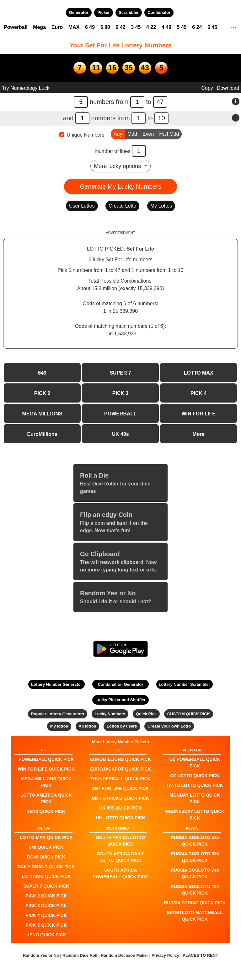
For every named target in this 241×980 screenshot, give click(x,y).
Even (148, 133)
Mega (39, 27)
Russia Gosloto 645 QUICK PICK (195, 841)
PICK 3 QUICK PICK (46, 906)
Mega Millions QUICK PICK (46, 782)
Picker (103, 12)
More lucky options (118, 166)
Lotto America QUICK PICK (46, 798)
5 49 (182, 27)
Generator (79, 12)
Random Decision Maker (124, 955)
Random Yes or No (41, 955)
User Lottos (82, 206)
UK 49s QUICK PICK (120, 808)
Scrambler (129, 12)
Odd (132, 133)
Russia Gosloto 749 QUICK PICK (195, 873)
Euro (57, 27)
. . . (233, 26)
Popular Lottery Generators (58, 714)
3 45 (136, 27)
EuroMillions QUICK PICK (120, 759)
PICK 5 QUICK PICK (46, 925)
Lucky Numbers (110, 714)
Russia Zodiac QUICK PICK (195, 903)
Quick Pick (146, 714)
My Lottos (161, 206)
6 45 (212, 27)
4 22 (151, 27)
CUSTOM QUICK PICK (189, 714)
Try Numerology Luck (26, 88)
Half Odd (169, 133)
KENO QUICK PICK (46, 935)
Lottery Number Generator (57, 684)
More (199, 434)
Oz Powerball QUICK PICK (195, 763)
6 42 (121, 27)
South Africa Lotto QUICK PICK (120, 841)
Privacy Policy (165, 955)
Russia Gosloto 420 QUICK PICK (195, 890)
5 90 (105, 27)
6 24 (197, 27)
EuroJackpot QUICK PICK (120, 769)
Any (118, 133)
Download (228, 88)
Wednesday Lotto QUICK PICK (195, 815)
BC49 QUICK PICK (46, 857)
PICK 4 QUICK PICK (46, 915)
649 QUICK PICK (46, 847)
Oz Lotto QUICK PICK (195, 776)
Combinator (159, 12)
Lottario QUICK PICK (46, 876)
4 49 (166, 27)
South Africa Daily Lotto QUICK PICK (120, 857)
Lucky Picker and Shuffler (120, 700)
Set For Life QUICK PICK (120, 788)
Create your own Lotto (169, 726)
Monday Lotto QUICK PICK (195, 798)
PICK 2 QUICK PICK (46, 896)
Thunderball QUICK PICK (120, 779)
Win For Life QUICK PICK (46, 769)
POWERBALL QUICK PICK (46, 759)
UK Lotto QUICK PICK (120, 818)
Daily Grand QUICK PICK (46, 867)
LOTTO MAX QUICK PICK (46, 837)
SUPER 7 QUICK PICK (46, 886)
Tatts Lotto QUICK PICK (195, 785)
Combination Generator (120, 684)
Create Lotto (122, 206)
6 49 (90, 27)
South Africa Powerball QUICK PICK (120, 873)
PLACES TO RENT (200, 955)
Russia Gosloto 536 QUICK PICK (195, 857)
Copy (207, 88)
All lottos (88, 726)
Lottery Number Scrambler (185, 684)
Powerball (16, 27)
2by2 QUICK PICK (46, 811)
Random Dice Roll (80, 955)
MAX (74, 27)
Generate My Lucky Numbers (120, 187)
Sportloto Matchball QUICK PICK (195, 916)
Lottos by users (122, 726)
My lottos (59, 726)
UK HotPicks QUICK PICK (121, 798)
